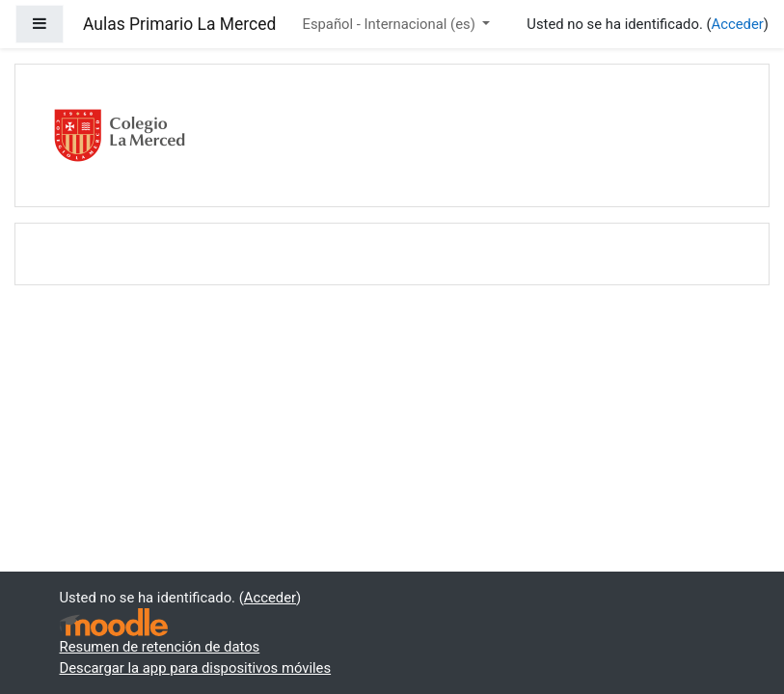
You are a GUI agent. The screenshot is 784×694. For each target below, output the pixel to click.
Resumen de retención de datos (160, 647)
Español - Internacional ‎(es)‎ (390, 24)
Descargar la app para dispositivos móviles (196, 668)
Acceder (738, 24)
